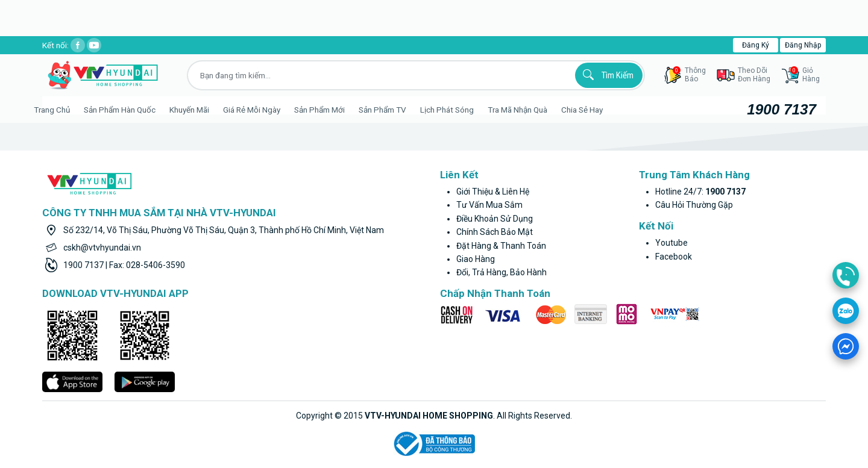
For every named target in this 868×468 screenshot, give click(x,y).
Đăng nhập (803, 45)
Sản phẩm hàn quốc (134, 110)
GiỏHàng (805, 75)
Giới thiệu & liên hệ (493, 192)
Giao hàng (476, 259)
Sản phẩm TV (397, 110)
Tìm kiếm (606, 75)
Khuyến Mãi (204, 110)
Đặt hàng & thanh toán (501, 246)
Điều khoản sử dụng (495, 219)
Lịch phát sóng (461, 110)
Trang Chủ (66, 110)
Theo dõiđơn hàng (754, 75)
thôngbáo (689, 75)
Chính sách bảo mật (495, 232)
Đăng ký (756, 45)
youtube (671, 243)
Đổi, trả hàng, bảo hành (502, 272)
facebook (674, 257)
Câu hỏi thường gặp (694, 205)
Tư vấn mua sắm (489, 205)
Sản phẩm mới (334, 110)
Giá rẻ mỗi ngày (266, 110)
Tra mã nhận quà (532, 110)
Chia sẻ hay (596, 110)
